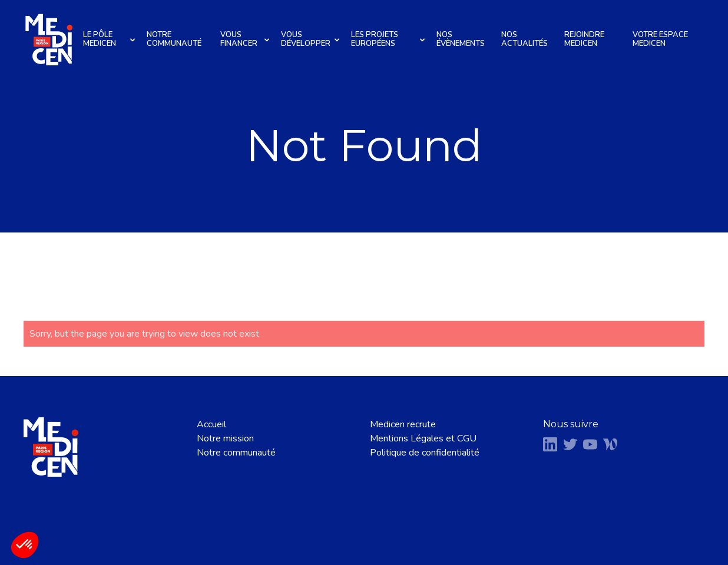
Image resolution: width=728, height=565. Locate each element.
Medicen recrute (403, 424)
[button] (25, 545)
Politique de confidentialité (425, 453)
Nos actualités (525, 39)
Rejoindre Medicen (584, 39)
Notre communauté (174, 39)
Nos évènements (461, 39)
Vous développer (312, 39)
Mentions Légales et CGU (423, 438)
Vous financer (246, 39)
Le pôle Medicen (111, 39)
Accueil (211, 424)
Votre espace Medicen (660, 39)
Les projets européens (390, 39)
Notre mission (225, 438)
